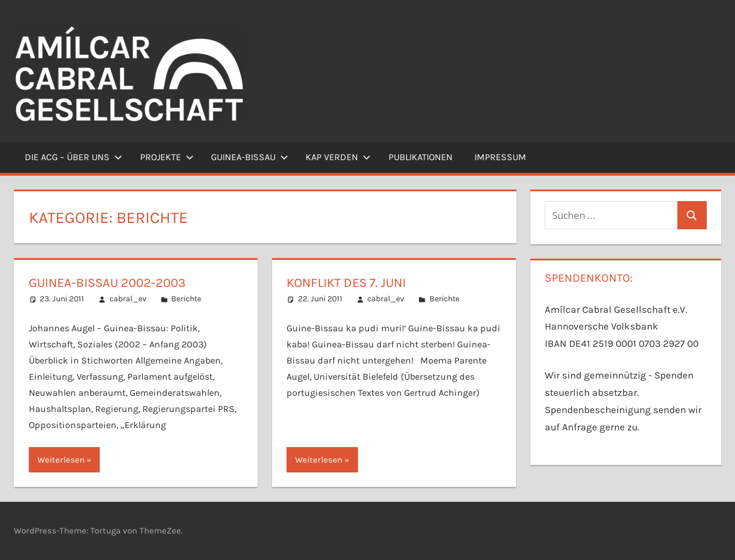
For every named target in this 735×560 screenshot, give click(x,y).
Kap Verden (338, 157)
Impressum (500, 157)
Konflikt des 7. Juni (346, 283)
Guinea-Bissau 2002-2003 (107, 283)
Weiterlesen (61, 460)
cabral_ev (128, 299)
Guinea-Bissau (250, 157)
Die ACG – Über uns (73, 157)
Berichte (186, 299)
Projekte (167, 157)
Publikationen (421, 157)
